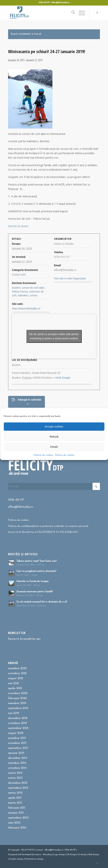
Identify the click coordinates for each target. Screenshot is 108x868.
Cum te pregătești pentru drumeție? (36, 571)
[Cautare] (71, 13)
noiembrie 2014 (17, 763)
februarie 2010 (17, 828)
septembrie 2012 (18, 788)
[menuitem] (71, 13)
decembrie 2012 (18, 783)
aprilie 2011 (15, 798)
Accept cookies (54, 426)
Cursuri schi (19, 275)
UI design (82, 855)
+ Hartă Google (61, 378)
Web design (94, 855)
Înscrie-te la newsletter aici (24, 639)
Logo (56, 855)
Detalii (54, 447)
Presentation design (34, 859)
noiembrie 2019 (17, 703)
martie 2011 (15, 803)
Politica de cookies (44, 455)
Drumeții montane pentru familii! (34, 592)
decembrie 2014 (18, 758)
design (62, 855)
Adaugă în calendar (30, 400)
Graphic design (16, 859)
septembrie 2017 (18, 748)
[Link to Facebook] (97, 13)
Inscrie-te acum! (18, 226)
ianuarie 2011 (16, 813)
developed (26, 855)
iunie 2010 (14, 823)
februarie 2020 (17, 698)
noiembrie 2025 (17, 669)
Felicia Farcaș (20, 292)
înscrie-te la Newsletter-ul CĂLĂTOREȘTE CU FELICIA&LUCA (43, 532)
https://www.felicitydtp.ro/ (26, 309)
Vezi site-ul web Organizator (70, 278)
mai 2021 (14, 684)
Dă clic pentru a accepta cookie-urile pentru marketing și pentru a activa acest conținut (54, 336)
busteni (16, 288)
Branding (47, 855)
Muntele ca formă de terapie (32, 581)
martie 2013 (15, 778)
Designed (13, 855)
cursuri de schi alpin (33, 288)
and (19, 855)
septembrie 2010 (18, 818)
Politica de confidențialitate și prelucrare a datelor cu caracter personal (48, 526)
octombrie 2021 (17, 674)
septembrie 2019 (18, 708)
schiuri (33, 295)
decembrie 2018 (18, 718)
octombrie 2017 (17, 743)
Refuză (54, 437)
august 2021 (16, 679)
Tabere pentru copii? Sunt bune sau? (37, 561)
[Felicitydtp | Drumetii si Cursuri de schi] (45, 13)
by (33, 855)
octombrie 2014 (17, 768)
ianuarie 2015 (16, 753)
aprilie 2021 (15, 688)
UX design (71, 855)
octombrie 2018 (17, 723)
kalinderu (23, 295)
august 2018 (16, 733)
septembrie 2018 (18, 728)
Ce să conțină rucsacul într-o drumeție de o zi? (42, 602)
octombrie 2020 (18, 693)
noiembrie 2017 (17, 738)
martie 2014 (15, 773)
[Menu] (80, 13)
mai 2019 (14, 713)
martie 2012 (15, 793)
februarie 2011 (17, 808)
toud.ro (38, 855)
